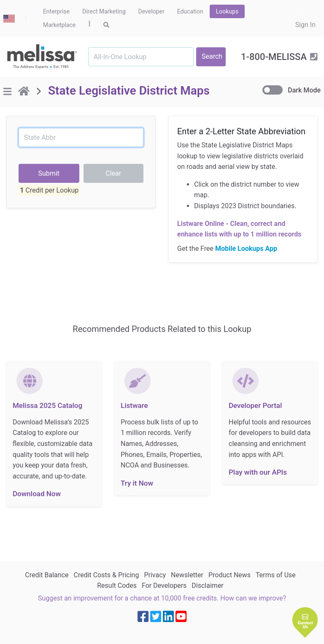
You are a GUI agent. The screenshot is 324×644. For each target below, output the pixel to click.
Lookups (227, 11)
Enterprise (56, 11)
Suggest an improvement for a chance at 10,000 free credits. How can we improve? (162, 598)
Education (190, 11)
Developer (151, 11)
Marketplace (59, 25)
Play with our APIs (258, 472)
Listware (134, 405)
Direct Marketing (104, 11)
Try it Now (137, 483)
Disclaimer (207, 586)
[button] (305, 622)
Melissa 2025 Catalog (47, 405)
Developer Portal (255, 405)
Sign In (305, 25)
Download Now (37, 494)
